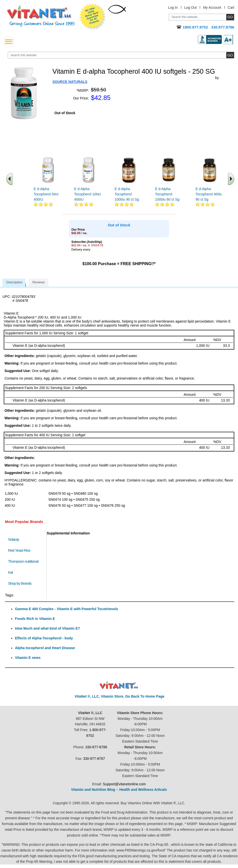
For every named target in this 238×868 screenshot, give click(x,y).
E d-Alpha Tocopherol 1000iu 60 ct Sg (167, 194)
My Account (212, 7)
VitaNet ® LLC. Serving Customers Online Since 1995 (41, 16)
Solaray (13, 539)
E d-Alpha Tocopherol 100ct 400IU (88, 194)
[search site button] (230, 55)
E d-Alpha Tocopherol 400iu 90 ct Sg (209, 194)
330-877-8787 (94, 759)
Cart (231, 7)
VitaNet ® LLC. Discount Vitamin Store (119, 685)
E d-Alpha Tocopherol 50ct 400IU (46, 194)
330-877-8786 (96, 747)
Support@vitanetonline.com (124, 784)
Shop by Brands (21, 583)
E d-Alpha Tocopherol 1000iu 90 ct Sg (127, 194)
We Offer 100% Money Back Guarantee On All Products (93, 17)
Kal (10, 572)
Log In (173, 7)
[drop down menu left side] (9, 42)
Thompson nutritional (23, 561)
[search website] (121, 55)
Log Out (191, 7)
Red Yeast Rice (19, 550)
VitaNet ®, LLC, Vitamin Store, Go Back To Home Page (120, 696)
